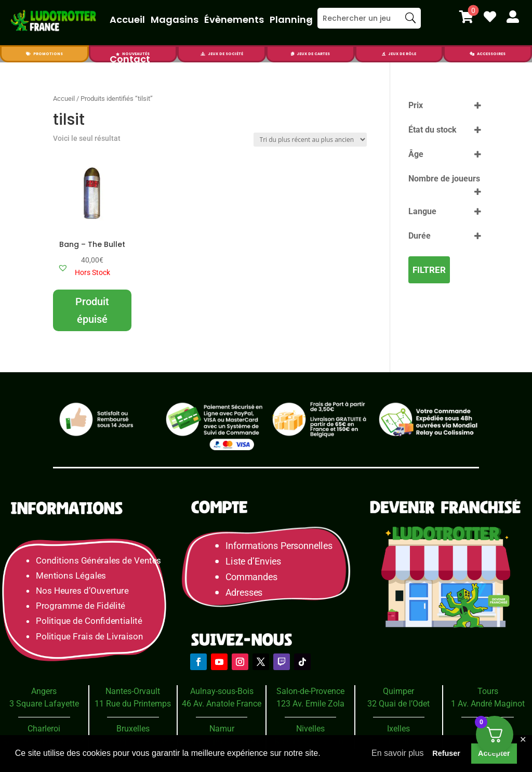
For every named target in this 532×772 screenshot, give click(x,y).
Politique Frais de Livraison (89, 636)
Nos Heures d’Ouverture (82, 591)
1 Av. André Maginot (488, 704)
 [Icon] (466, 17)
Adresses (244, 592)
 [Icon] (513, 17)
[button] (63, 268)
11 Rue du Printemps (133, 704)
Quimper (398, 691)
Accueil (127, 19)
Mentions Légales (71, 576)
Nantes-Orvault (133, 691)
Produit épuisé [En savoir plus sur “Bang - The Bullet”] (92, 310)
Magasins (175, 19)
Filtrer (429, 270)
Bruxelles (133, 729)
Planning (291, 19)
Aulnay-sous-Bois (222, 691)
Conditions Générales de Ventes (98, 560)
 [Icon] (472, 54)
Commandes (251, 577)
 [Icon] (490, 17)
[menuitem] (466, 17)
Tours (488, 691)
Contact (130, 59)
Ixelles (398, 729)
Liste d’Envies (257, 561)
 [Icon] (384, 54)
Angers (44, 691)
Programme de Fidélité (81, 606)
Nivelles (310, 729)
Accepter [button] (494, 753)
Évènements (234, 19)
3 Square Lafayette (44, 704)
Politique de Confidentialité (89, 621)
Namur (222, 729)
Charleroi (44, 729)
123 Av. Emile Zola (310, 704)
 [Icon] (28, 54)
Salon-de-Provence (310, 691)
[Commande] (310, 140)
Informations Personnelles (279, 546)
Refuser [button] (446, 753)
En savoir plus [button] (398, 753)
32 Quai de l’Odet (398, 704)
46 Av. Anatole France (222, 704)
